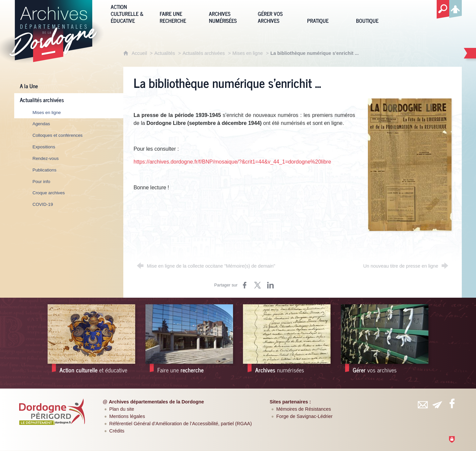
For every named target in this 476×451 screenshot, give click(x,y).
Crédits (117, 431)
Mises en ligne (248, 53)
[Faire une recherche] (179, 13)
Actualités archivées (204, 53)
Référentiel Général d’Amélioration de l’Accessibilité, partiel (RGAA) (181, 424)
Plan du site (122, 409)
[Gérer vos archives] (277, 13)
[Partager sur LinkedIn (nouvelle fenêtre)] (270, 285)
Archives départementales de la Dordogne (156, 402)
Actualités (165, 53)
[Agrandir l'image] (410, 164)
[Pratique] (327, 13)
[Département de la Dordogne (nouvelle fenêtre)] (52, 412)
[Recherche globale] (443, 10)
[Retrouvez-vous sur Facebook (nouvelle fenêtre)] (452, 403)
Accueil (140, 53)
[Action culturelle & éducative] (130, 13)
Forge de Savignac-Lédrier (304, 416)
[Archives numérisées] (228, 13)
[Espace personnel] (456, 8)
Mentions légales (127, 416)
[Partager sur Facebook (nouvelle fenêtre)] (245, 285)
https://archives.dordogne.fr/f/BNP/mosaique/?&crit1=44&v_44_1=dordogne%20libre (232, 162)
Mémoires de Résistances (304, 409)
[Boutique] (376, 13)
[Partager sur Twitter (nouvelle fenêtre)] (258, 285)
